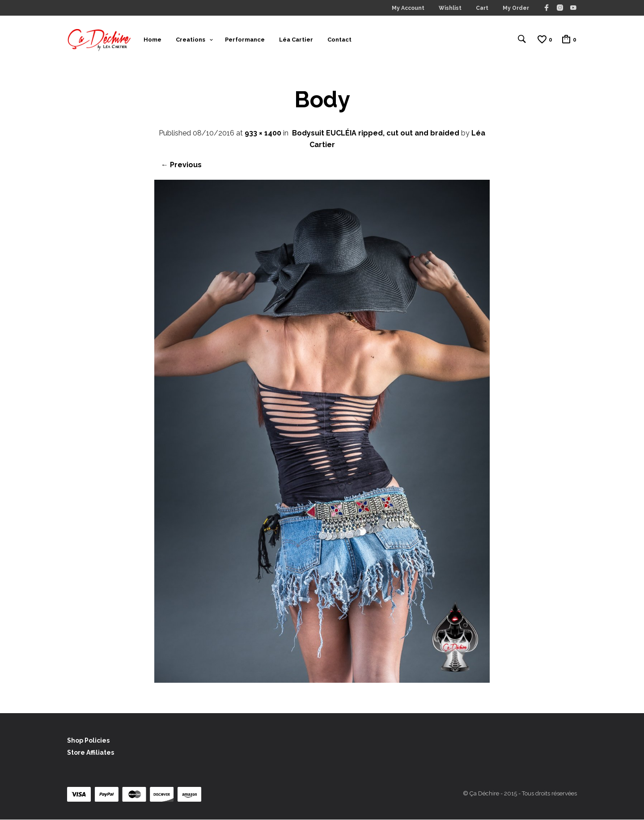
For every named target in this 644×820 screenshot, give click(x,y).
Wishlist (450, 8)
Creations (191, 40)
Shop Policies (88, 741)
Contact (339, 40)
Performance (245, 40)
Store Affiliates (91, 753)
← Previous (181, 166)
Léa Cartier (296, 40)
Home (153, 40)
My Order (516, 8)
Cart (482, 8)
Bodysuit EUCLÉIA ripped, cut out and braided (376, 134)
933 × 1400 (263, 134)
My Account (408, 8)
